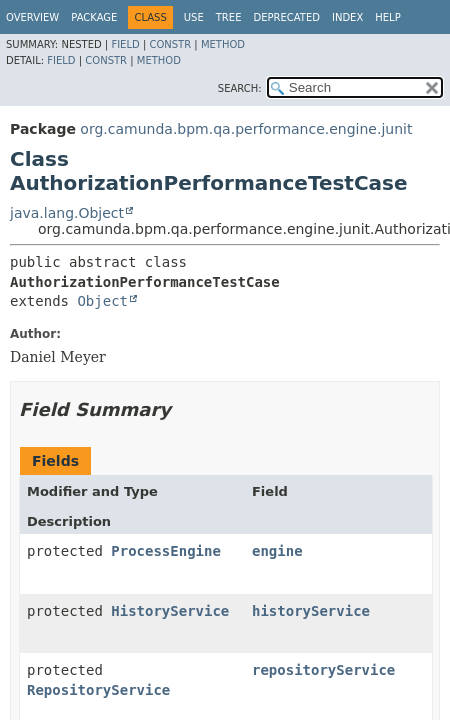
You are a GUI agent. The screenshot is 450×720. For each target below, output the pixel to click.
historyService (311, 611)
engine (277, 551)
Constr (170, 44)
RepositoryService (98, 690)
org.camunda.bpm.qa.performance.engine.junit (246, 129)
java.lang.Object (67, 213)
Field (125, 44)
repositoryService (323, 670)
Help (387, 17)
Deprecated (286, 17)
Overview (32, 17)
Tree (229, 17)
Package (94, 17)
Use (194, 17)
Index (347, 17)
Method (223, 44)
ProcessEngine (166, 551)
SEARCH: (240, 88)
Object (102, 301)
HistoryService (170, 611)
